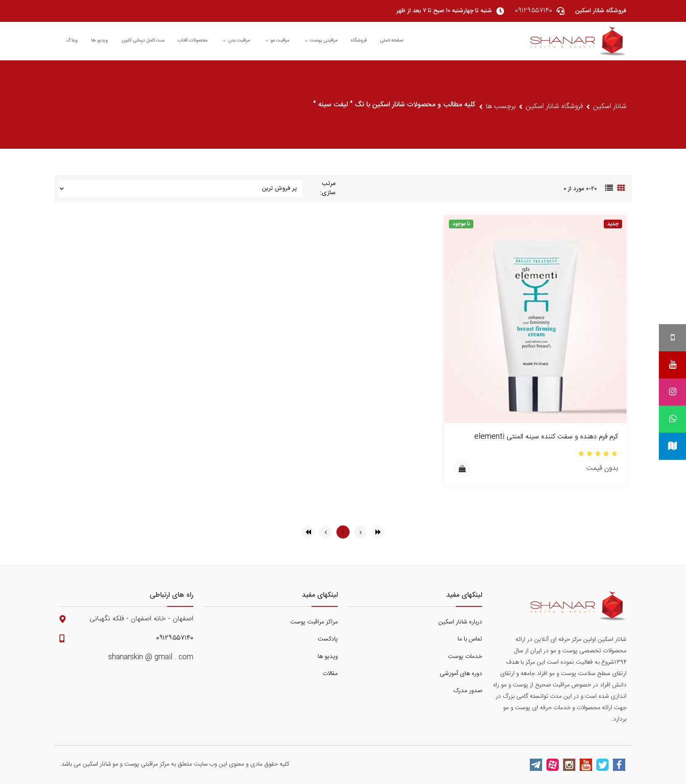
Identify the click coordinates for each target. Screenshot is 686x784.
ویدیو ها (100, 41)
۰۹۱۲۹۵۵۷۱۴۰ (175, 638)
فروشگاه (359, 41)
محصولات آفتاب (192, 41)
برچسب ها (501, 107)
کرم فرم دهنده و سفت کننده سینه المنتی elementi (546, 437)
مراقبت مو (277, 41)
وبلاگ (72, 41)
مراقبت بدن (236, 41)
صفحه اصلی (392, 41)
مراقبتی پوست (321, 41)
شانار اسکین (610, 107)
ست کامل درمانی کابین (143, 41)
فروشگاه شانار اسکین (554, 107)
